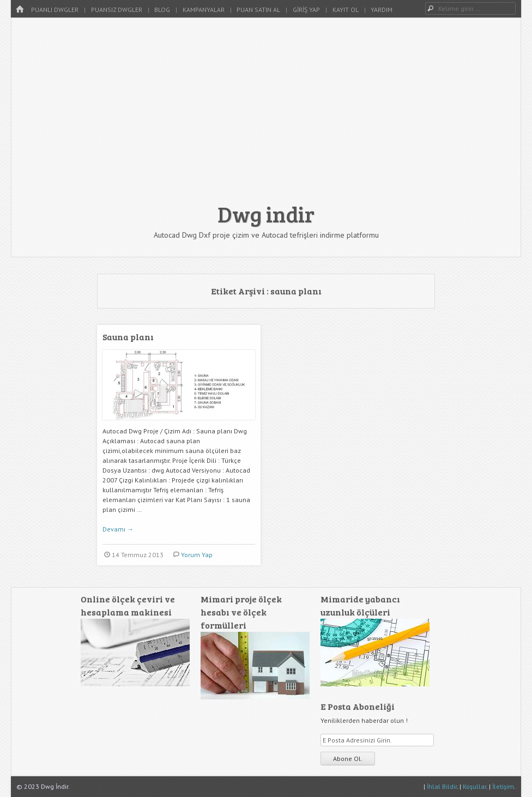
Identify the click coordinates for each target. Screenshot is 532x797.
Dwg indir (266, 214)
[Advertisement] (266, 116)
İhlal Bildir (442, 786)
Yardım (382, 10)
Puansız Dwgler (117, 10)
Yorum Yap (197, 555)
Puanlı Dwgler (55, 10)
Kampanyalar (204, 10)
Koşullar (474, 786)
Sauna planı (128, 337)
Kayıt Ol (346, 10)
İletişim (503, 786)
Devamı (118, 529)
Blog (162, 10)
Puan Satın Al (258, 10)
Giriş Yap (306, 10)
